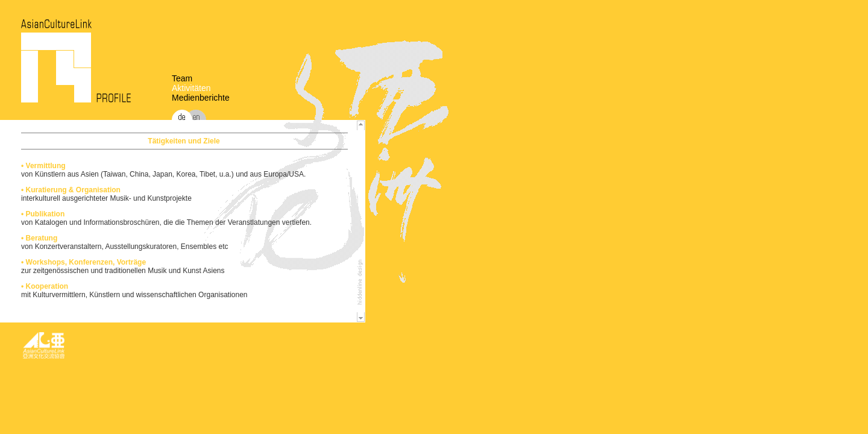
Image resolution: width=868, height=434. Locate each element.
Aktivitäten (191, 88)
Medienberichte (201, 98)
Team (182, 78)
